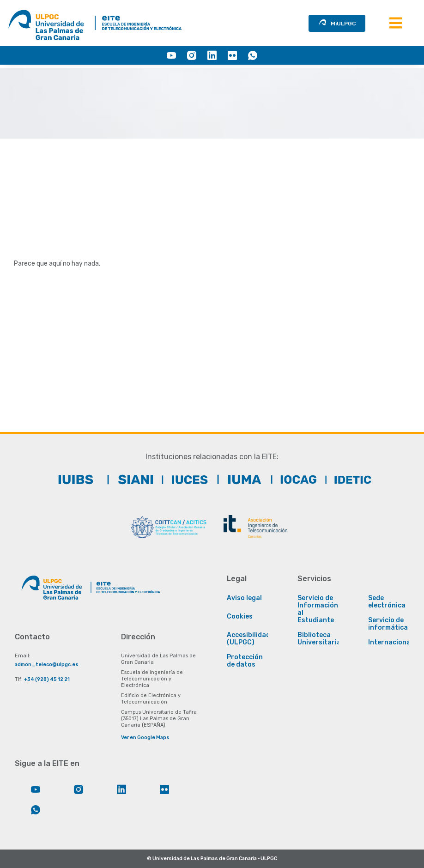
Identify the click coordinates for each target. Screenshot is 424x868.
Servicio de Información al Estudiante (318, 609)
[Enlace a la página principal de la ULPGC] (52, 591)
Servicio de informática (388, 624)
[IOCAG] (294, 480)
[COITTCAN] (169, 527)
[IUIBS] (76, 480)
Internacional (390, 643)
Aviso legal (244, 598)
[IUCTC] (185, 480)
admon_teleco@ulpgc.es (47, 665)
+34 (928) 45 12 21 (47, 679)
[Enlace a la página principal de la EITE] (126, 591)
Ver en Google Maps (145, 737)
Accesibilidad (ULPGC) (248, 639)
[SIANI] (130, 480)
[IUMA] (239, 480)
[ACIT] (255, 527)
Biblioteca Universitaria (319, 639)
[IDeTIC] (348, 480)
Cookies (240, 617)
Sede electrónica (387, 602)
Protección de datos (245, 661)
